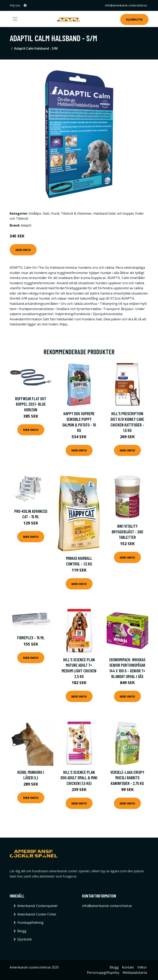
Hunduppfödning (30, 923)
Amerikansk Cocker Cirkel (37, 914)
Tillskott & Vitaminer (76, 213)
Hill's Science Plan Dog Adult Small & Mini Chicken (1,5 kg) (79, 778)
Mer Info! (23, 250)
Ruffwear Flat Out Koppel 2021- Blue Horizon (31, 404)
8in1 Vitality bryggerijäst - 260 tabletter (127, 532)
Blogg (22, 931)
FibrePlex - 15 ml (31, 638)
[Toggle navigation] (15, 19)
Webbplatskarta (135, 973)
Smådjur (35, 213)
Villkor (142, 967)
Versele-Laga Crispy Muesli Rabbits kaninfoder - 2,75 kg (127, 778)
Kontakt (128, 967)
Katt (46, 213)
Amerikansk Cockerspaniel (37, 906)
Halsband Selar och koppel (114, 213)
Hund (55, 213)
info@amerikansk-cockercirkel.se (126, 5)
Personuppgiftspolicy (103, 973)
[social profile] (25, 5)
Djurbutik (134, 19)
